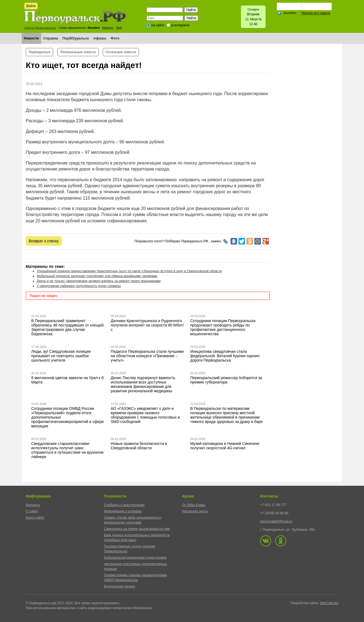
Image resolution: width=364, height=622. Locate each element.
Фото (115, 38)
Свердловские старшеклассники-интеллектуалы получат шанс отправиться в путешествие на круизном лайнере (67, 450)
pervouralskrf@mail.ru (276, 521)
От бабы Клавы (194, 505)
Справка (51, 38)
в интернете (180, 25)
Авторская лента (195, 511)
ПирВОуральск (76, 38)
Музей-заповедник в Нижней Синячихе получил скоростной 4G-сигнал (225, 446)
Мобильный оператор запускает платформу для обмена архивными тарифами (97, 276)
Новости (31, 38)
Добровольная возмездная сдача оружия (135, 558)
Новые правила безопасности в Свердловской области (139, 446)
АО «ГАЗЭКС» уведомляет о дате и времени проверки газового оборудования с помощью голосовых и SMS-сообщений (145, 415)
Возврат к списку (44, 241)
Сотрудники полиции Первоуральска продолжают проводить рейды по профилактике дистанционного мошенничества (223, 327)
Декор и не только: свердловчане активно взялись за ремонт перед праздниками (99, 281)
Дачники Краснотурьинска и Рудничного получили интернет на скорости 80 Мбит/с (147, 325)
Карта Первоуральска (40, 28)
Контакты (33, 505)
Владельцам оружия (120, 586)
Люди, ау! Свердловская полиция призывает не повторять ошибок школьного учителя (61, 356)
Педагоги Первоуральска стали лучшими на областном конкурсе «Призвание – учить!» (147, 356)
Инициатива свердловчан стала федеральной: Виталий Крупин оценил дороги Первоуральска (225, 356)
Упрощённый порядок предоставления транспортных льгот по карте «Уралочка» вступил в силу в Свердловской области (129, 271)
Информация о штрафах (123, 511)
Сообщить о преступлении (124, 505)
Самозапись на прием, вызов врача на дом (137, 529)
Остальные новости (121, 52)
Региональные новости (78, 52)
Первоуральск (39, 52)
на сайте (158, 25)
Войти (31, 6)
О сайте (32, 511)
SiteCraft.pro (329, 603)
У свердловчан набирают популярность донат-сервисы (79, 286)
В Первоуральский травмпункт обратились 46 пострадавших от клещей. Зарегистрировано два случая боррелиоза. (68, 327)
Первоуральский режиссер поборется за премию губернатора (226, 380)
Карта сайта (35, 518)
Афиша (100, 38)
